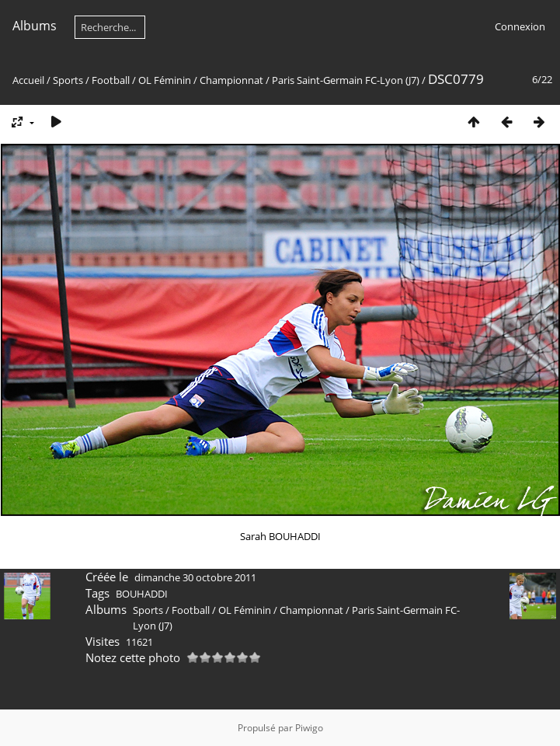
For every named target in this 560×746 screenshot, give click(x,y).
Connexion (520, 26)
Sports (68, 80)
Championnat (231, 80)
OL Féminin (165, 80)
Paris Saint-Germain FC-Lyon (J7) (347, 80)
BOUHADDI (142, 594)
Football (111, 80)
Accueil (28, 80)
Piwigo (309, 728)
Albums (35, 26)
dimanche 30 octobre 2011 (195, 577)
